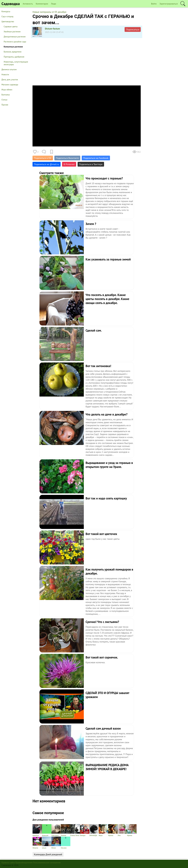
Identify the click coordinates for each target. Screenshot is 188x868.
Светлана (56, 830)
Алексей (47, 830)
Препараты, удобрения (14, 57)
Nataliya (37, 830)
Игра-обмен (7, 90)
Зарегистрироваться (169, 4)
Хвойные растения (12, 32)
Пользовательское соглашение (47, 863)
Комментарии (42, 4)
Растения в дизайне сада (15, 42)
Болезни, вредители (13, 52)
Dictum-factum (52, 29)
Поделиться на (47, 164)
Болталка (6, 95)
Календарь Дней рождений (48, 854)
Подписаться (133, 29)
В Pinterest (69, 164)
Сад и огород (7, 16)
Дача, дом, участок (10, 80)
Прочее (5, 105)
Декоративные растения (15, 37)
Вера (103, 830)
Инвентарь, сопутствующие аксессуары (16, 63)
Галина (66, 830)
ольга (47, 843)
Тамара (85, 830)
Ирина (113, 830)
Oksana (37, 843)
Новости (5, 74)
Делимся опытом (9, 69)
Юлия (56, 843)
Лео (122, 830)
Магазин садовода (10, 85)
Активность (28, 4)
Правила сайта (8, 863)
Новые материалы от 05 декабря (49, 12)
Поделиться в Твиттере (91, 164)
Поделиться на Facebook (96, 158)
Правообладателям (24, 863)
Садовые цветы (11, 27)
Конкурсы (6, 11)
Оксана (66, 843)
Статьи (4, 100)
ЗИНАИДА (94, 830)
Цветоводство (8, 21)
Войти (154, 4)
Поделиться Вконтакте (67, 158)
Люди (54, 4)
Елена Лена (75, 830)
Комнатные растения (13, 47)
